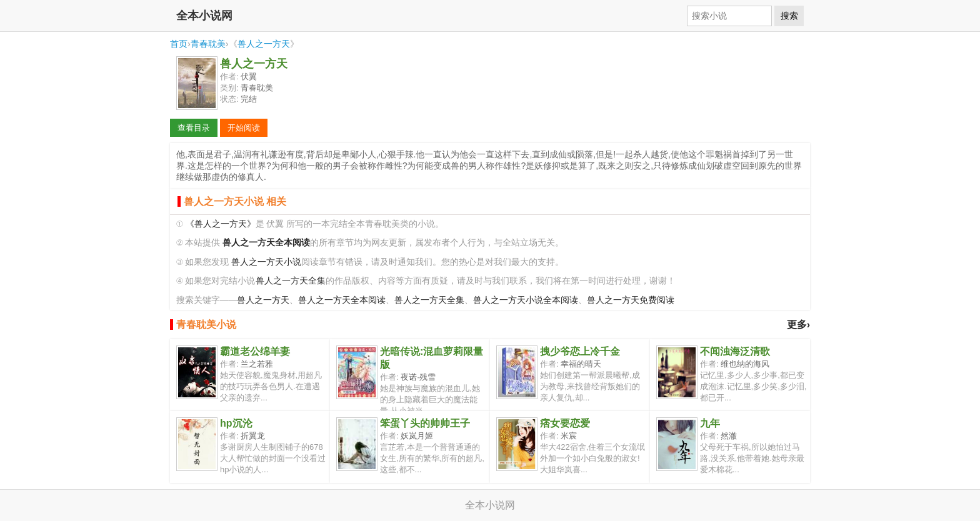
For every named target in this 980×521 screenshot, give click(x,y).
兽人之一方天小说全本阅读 (526, 300)
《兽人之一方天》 (221, 224)
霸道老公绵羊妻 (255, 351)
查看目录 (194, 128)
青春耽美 (208, 44)
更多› (798, 325)
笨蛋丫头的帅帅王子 (425, 423)
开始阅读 (244, 128)
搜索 (789, 16)
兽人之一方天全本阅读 (342, 300)
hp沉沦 (236, 423)
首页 (179, 44)
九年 (710, 423)
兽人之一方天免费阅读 (631, 300)
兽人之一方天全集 (291, 281)
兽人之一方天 (264, 44)
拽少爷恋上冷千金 (580, 351)
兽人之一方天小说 (266, 262)
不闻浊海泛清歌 (735, 351)
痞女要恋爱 (565, 423)
